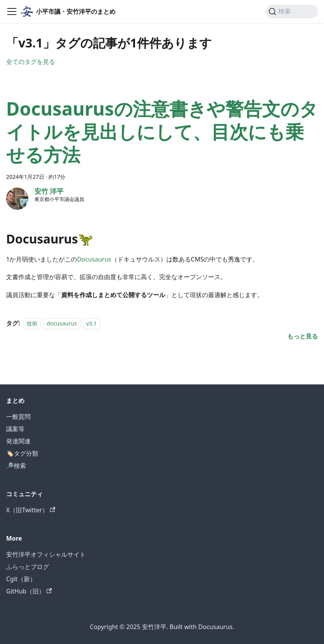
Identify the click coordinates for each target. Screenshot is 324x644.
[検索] (292, 11)
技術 (32, 323)
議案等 (15, 429)
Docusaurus (94, 259)
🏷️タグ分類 (22, 453)
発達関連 (18, 441)
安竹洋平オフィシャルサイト (46, 554)
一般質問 (18, 417)
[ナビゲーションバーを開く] (12, 11)
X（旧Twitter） (31, 510)
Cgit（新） (21, 579)
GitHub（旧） (29, 591)
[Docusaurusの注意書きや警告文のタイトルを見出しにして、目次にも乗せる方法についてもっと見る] (303, 336)
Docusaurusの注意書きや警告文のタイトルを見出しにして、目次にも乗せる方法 (162, 132)
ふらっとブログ (28, 567)
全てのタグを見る (31, 62)
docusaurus (62, 323)
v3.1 (91, 323)
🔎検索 (16, 466)
